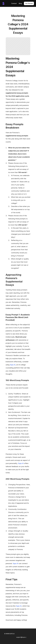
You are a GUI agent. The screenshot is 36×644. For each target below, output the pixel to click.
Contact (14, 3)
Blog (20, 3)
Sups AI (13, 365)
